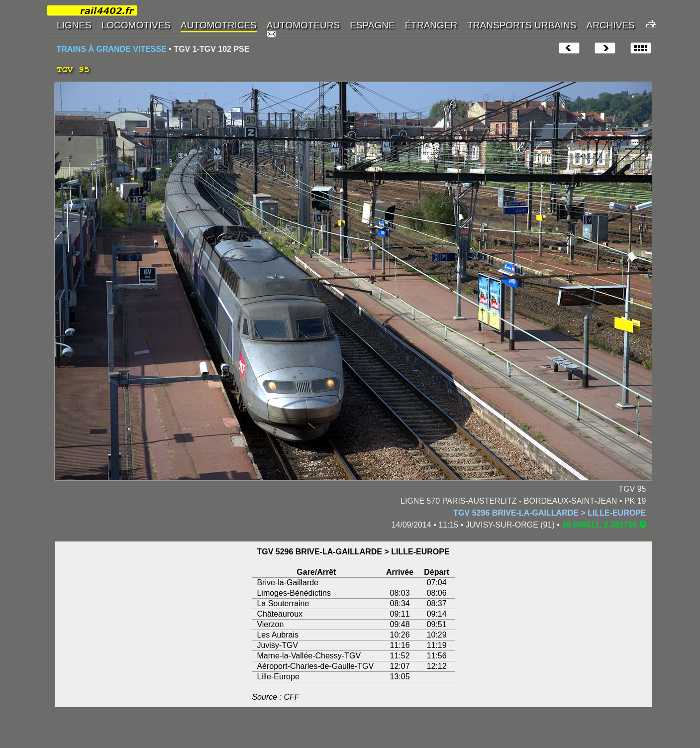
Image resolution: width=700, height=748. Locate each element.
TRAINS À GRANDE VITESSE (112, 49)
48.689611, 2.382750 (599, 525)
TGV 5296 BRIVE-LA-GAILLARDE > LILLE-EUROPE (550, 513)
